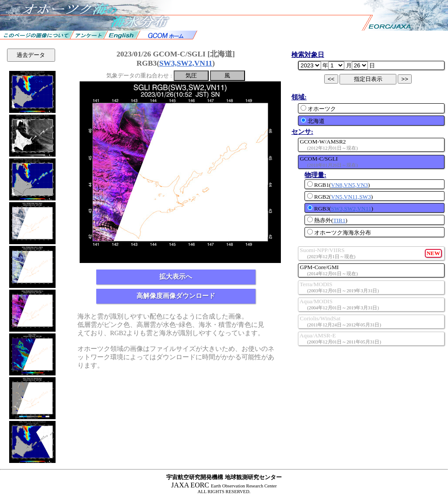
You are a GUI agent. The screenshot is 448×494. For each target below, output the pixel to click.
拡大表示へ (176, 277)
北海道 (313, 121)
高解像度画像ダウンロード (176, 296)
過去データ (31, 55)
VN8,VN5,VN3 (350, 185)
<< (331, 79)
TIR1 (339, 220)
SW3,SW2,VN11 (186, 63)
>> (405, 79)
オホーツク (318, 109)
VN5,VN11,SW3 (351, 197)
